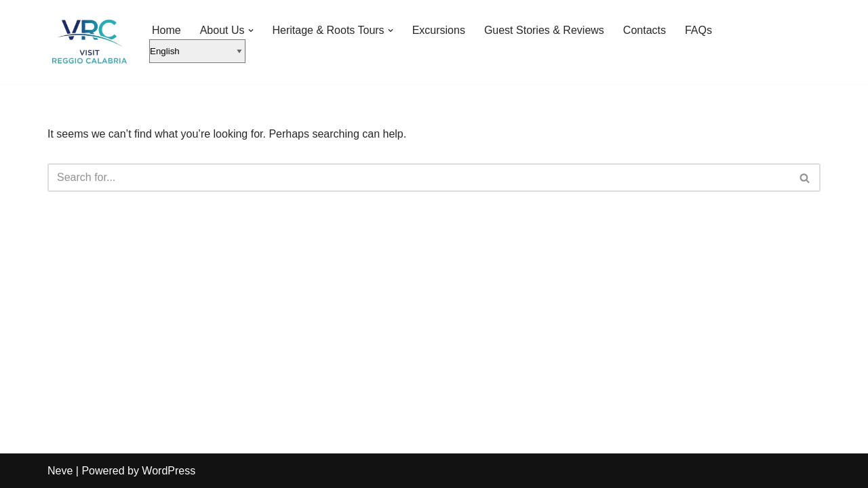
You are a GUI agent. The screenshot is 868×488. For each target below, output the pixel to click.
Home (166, 30)
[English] (197, 51)
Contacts (645, 30)
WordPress (169, 471)
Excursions (439, 30)
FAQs (698, 30)
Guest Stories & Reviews (544, 30)
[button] (251, 30)
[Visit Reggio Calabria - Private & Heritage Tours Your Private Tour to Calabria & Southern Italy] (88, 42)
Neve (60, 471)
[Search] (419, 178)
